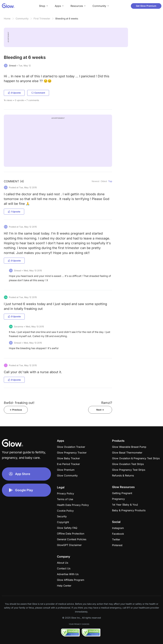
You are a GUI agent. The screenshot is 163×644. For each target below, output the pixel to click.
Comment (38, 93)
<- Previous (16, 410)
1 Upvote (14, 212)
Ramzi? (107, 403)
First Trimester (42, 19)
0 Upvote (14, 93)
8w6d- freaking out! (19, 403)
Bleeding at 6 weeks (67, 19)
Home (7, 19)
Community (22, 19)
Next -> (100, 410)
